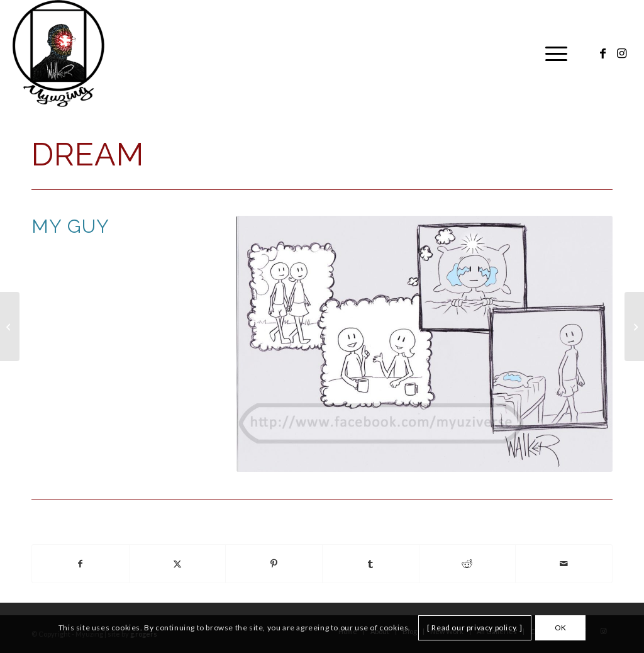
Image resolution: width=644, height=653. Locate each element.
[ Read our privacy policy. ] (475, 628)
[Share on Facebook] (80, 564)
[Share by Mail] (564, 564)
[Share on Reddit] (468, 564)
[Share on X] (178, 564)
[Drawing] (10, 326)
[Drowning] (634, 326)
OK (561, 628)
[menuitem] (552, 53)
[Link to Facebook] (603, 53)
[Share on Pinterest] (274, 564)
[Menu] (552, 53)
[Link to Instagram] (622, 53)
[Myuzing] (58, 53)
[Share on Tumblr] (371, 564)
